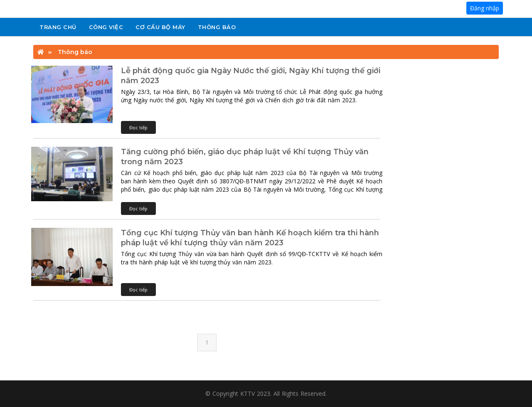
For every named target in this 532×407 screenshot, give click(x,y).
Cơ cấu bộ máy (160, 27)
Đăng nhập (485, 8)
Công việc (106, 27)
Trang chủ (58, 27)
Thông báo (217, 27)
